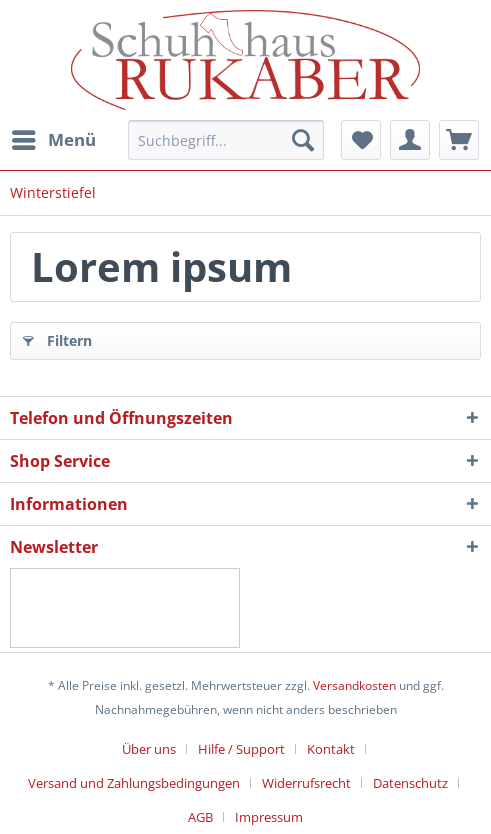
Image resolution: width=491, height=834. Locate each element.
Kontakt (331, 749)
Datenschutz (410, 783)
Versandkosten (354, 685)
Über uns (149, 749)
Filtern (57, 337)
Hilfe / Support (241, 749)
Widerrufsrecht (306, 783)
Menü (54, 137)
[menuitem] (53, 140)
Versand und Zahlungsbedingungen (134, 783)
